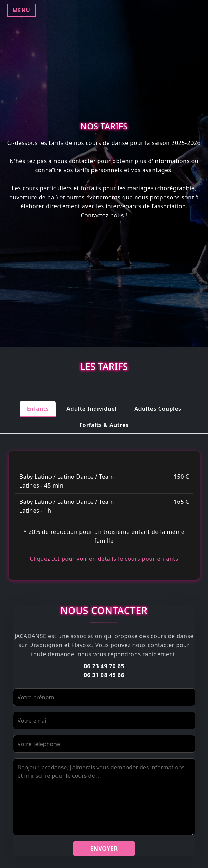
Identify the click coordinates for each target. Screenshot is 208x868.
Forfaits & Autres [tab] (104, 425)
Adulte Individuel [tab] (91, 409)
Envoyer (104, 849)
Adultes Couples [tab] (158, 409)
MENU (22, 10)
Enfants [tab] (38, 409)
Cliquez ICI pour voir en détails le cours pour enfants (104, 559)
